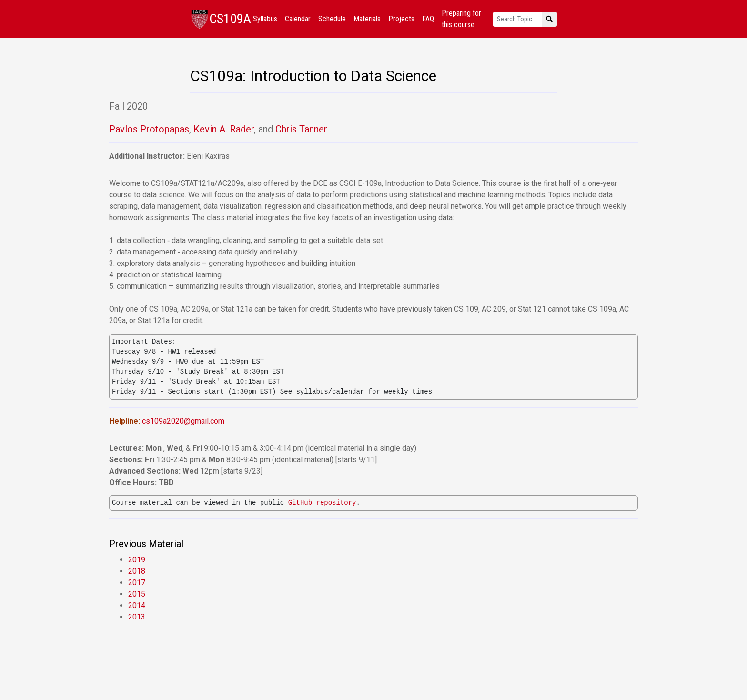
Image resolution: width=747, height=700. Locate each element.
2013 (137, 617)
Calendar (298, 19)
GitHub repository (322, 503)
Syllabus (265, 19)
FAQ (428, 19)
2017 (137, 583)
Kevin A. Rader (224, 129)
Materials (367, 19)
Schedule (332, 19)
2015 (137, 594)
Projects (401, 19)
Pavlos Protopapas (149, 129)
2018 (137, 571)
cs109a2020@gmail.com (183, 421)
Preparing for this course (461, 19)
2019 (137, 560)
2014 (137, 605)
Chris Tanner (301, 129)
